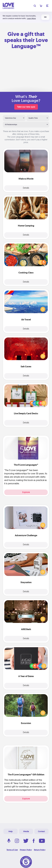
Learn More (31, 18)
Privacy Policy (26, 850)
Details (26, 188)
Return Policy (40, 850)
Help (11, 831)
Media (26, 831)
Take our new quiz (26, 107)
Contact (41, 831)
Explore (26, 492)
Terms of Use (12, 850)
